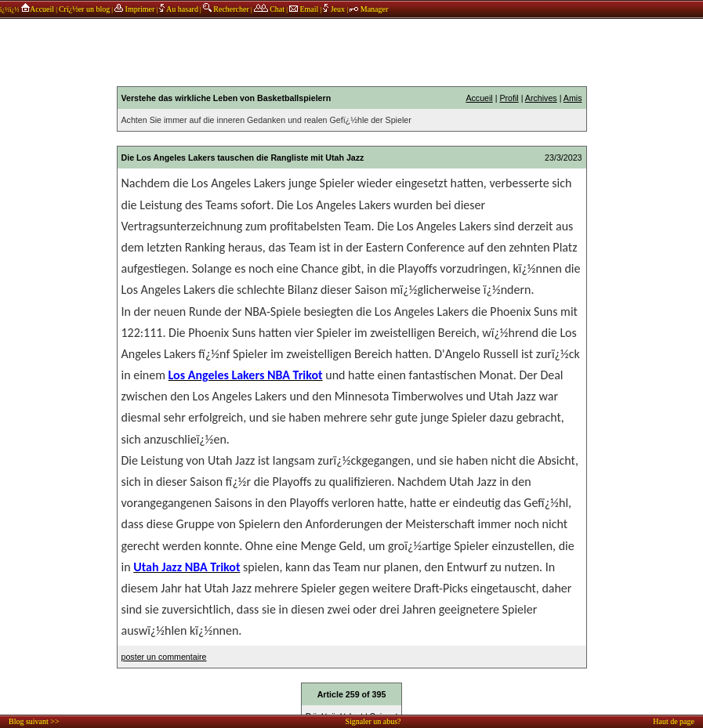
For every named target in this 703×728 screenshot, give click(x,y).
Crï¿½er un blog (84, 9)
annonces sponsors (352, 51)
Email (304, 9)
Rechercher (226, 9)
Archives (541, 98)
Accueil (37, 9)
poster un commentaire (164, 657)
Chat (269, 9)
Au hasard (179, 9)
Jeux (335, 9)
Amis (573, 98)
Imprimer (134, 9)
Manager (369, 9)
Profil (509, 98)
